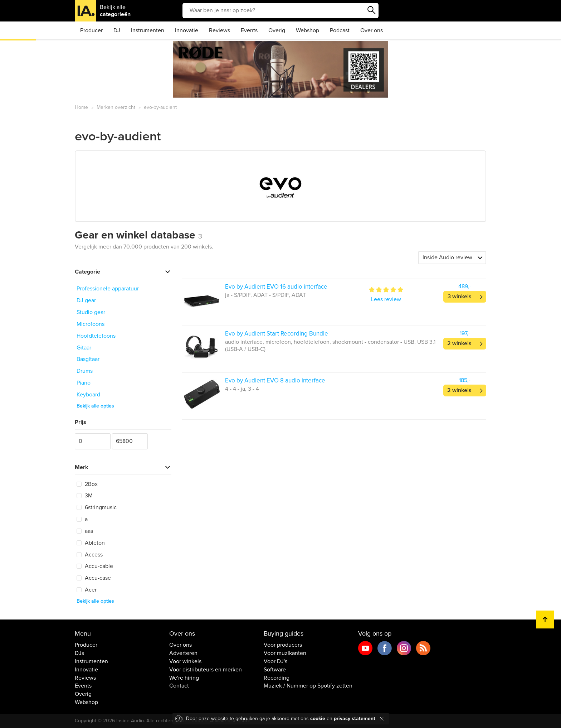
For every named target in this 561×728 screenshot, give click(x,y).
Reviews (219, 30)
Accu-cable (95, 566)
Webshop (308, 30)
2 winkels (459, 343)
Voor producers (283, 645)
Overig (277, 30)
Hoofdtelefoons (96, 336)
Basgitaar (88, 359)
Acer (87, 590)
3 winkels (460, 296)
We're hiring (184, 678)
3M (85, 496)
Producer (91, 30)
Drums (85, 371)
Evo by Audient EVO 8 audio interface (275, 380)
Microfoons (91, 324)
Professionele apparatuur (108, 289)
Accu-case (94, 578)
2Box (87, 484)
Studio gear (91, 312)
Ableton (91, 543)
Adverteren (183, 653)
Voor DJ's (275, 661)
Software (275, 670)
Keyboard (88, 395)
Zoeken (371, 10)
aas (85, 531)
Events (249, 30)
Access (90, 555)
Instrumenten (148, 30)
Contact (179, 686)
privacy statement (355, 719)
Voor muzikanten (285, 653)
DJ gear (86, 300)
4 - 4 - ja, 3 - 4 (242, 389)
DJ (117, 30)
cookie (318, 719)
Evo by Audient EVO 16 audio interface (276, 287)
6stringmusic (97, 507)
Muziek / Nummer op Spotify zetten (308, 686)
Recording (277, 678)
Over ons (372, 30)
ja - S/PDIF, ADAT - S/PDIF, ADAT (265, 295)
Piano (84, 383)
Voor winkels (185, 661)
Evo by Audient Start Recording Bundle (277, 334)
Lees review (386, 299)
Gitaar (84, 348)
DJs (79, 653)
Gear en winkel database (138, 235)
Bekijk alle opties (95, 406)
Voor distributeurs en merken (206, 670)
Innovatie (187, 30)
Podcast (340, 30)
